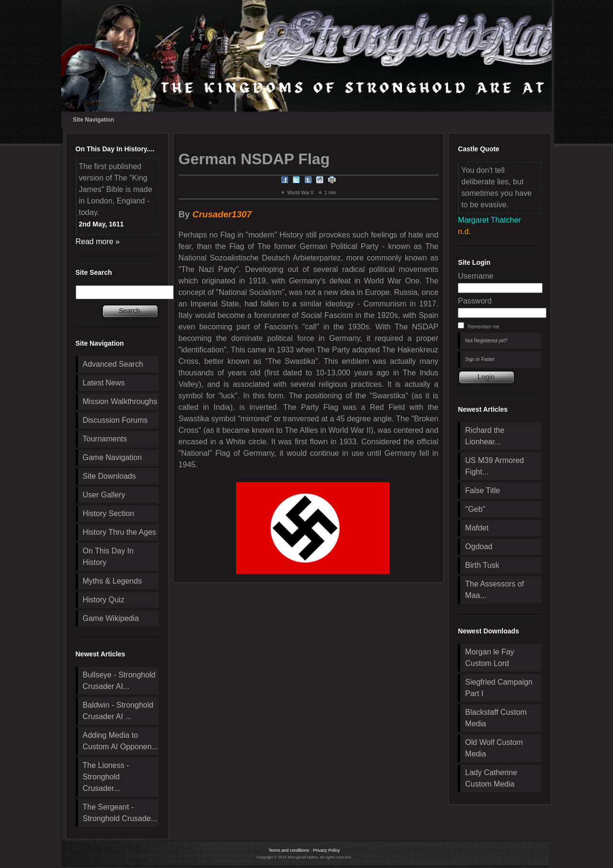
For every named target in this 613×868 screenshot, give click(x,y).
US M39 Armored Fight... (494, 466)
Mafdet (477, 528)
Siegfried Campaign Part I (499, 688)
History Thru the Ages (120, 532)
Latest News (104, 383)
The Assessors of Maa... (494, 590)
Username (476, 276)
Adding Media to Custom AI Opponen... (120, 741)
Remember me (484, 327)
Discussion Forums (115, 420)
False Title (482, 490)
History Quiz (104, 600)
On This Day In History (108, 557)
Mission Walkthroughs (120, 401)
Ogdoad (479, 547)
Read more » (98, 242)
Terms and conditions (289, 850)
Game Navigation (113, 457)
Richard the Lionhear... (485, 436)
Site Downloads (109, 476)
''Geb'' (475, 509)
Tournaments (105, 439)
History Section (109, 513)
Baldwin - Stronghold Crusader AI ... (118, 711)
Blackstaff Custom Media (496, 718)
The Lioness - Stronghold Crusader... (106, 777)
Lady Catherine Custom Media (491, 778)
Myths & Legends (113, 581)
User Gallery (104, 495)
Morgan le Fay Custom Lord (489, 658)
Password (475, 301)
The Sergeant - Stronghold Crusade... (120, 813)
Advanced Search (113, 364)
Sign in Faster (480, 359)
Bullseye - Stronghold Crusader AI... (119, 681)
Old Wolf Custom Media (494, 748)
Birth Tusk (482, 565)
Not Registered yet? (486, 341)
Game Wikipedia (111, 618)
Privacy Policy (327, 850)
